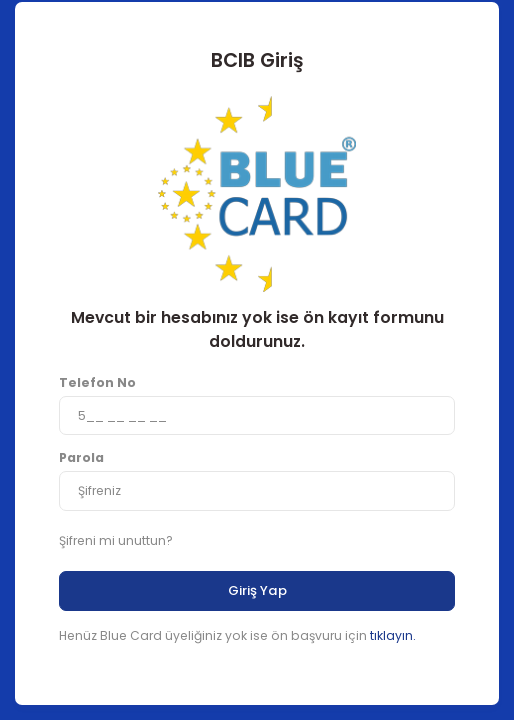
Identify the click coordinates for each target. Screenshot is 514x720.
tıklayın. (393, 635)
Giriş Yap (257, 590)
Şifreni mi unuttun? (116, 540)
